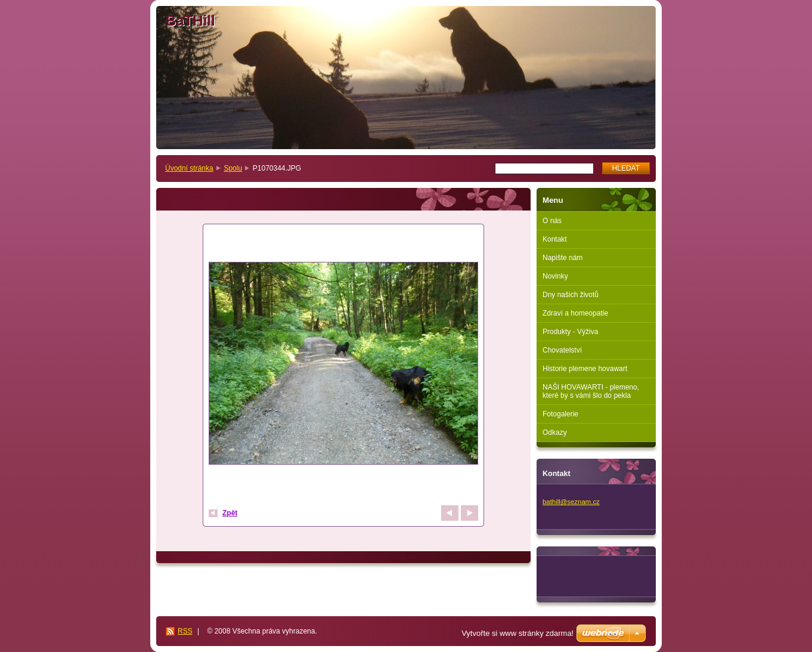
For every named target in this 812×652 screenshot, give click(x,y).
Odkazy (555, 432)
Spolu (233, 168)
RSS (185, 631)
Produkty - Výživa (570, 332)
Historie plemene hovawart (585, 369)
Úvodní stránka (189, 168)
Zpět (230, 513)
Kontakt (555, 239)
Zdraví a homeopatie (575, 313)
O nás (552, 221)
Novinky (555, 276)
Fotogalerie (560, 414)
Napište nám (562, 258)
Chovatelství (562, 350)
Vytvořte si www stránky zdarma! (517, 633)
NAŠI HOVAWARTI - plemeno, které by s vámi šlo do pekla (591, 391)
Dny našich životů (571, 295)
